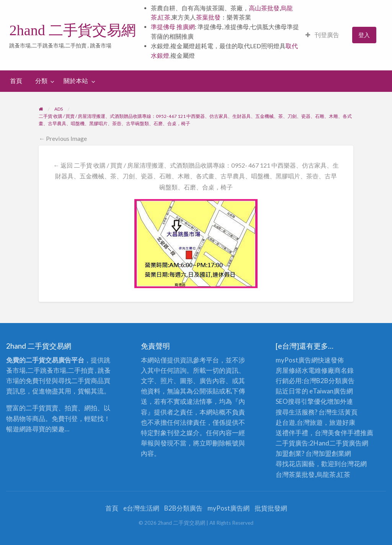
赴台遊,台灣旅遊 (299, 422)
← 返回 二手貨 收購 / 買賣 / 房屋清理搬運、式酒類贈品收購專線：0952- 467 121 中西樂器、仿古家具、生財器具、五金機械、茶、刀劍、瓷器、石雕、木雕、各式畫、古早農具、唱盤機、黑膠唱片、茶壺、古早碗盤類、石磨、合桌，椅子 (196, 176)
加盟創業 (332, 453)
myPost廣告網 (297, 360)
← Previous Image (63, 138)
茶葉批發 (208, 17)
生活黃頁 (345, 412)
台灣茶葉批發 (295, 474)
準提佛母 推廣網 (173, 27)
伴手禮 (350, 433)
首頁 (16, 81)
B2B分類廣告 (183, 508)
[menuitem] (322, 35)
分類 (41, 81)
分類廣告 (341, 381)
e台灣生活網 (141, 508)
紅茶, (165, 17)
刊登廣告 (322, 35)
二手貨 (339, 443)
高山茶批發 (264, 8)
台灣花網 (354, 464)
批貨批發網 (271, 508)
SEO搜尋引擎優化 (301, 401)
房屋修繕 (289, 370)
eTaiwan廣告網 (331, 391)
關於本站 (76, 81)
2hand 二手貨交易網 (73, 30)
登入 (364, 35)
